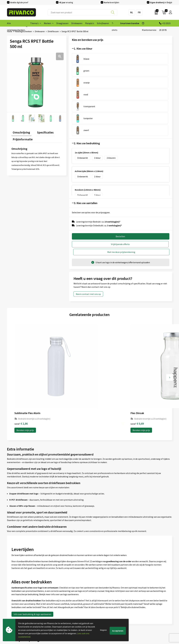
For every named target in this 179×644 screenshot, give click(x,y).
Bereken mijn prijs (25, 315)
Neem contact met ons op (88, 226)
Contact (95, 595)
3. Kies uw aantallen (86, 143)
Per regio (53, 608)
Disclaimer (138, 608)
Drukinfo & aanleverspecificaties (64, 613)
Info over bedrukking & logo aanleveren (32, 499)
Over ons (53, 595)
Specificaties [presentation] (41, 131)
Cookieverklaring (141, 599)
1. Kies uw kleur (83, 48)
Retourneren (97, 608)
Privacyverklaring (141, 604)
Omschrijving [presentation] (20, 131)
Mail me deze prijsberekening (146, 184)
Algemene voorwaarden (144, 595)
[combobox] (83, 12)
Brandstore (96, 599)
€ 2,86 (21, 308)
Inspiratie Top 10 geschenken (63, 617)
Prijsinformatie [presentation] (21, 136)
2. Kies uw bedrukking (87, 84)
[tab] (20, 131)
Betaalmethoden (99, 604)
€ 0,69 (60, 308)
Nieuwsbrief (55, 599)
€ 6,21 (138, 308)
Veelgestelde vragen (59, 604)
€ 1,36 (99, 308)
